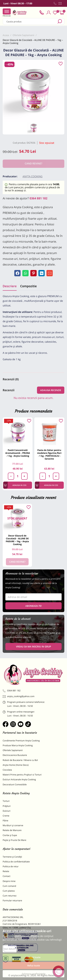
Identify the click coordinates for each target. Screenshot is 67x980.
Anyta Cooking (32, 177)
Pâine (5, 821)
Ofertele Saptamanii (13, 750)
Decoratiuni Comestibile (15, 784)
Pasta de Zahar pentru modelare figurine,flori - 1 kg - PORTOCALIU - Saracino (49, 454)
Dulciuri (7, 811)
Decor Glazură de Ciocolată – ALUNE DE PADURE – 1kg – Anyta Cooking (17, 540)
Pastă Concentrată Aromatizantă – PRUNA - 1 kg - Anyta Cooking (18, 453)
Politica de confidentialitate (16, 862)
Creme (6, 816)
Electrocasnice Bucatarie (15, 755)
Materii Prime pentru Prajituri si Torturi (22, 775)
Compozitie (28, 286)
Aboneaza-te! (34, 606)
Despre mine (9, 881)
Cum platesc (9, 891)
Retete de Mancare (12, 830)
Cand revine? (17, 562)
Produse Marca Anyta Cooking (18, 745)
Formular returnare (12, 900)
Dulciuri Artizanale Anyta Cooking (19, 779)
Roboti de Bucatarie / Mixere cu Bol (20, 760)
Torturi (6, 801)
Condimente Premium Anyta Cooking (21, 741)
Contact (7, 876)
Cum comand (9, 886)
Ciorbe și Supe (10, 835)
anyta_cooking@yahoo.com (19, 696)
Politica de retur (11, 866)
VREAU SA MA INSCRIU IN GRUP (33, 647)
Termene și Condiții (12, 857)
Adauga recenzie (51, 390)
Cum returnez (10, 896)
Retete (6, 871)
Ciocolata (7, 770)
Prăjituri (7, 806)
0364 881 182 (39, 198)
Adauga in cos (15, 485)
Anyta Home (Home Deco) (16, 765)
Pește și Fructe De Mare (14, 840)
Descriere (10, 286)
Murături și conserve (13, 825)
